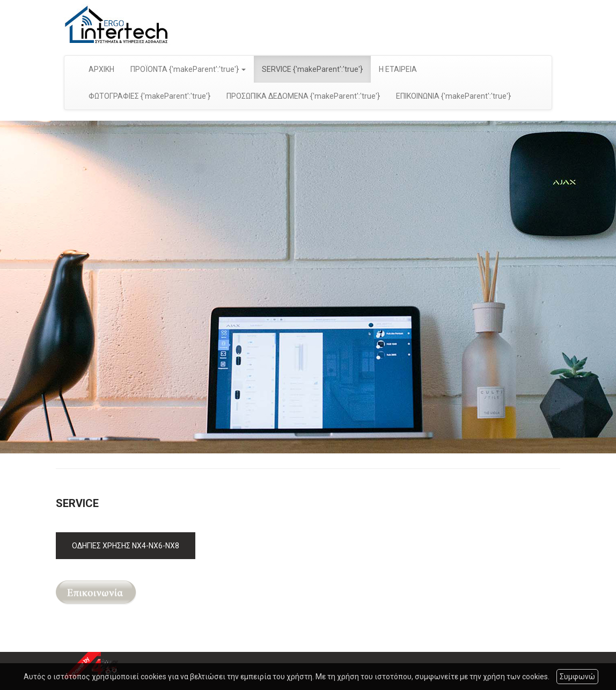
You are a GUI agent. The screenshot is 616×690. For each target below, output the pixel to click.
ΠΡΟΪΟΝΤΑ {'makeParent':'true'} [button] (188, 69)
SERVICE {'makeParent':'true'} (312, 69)
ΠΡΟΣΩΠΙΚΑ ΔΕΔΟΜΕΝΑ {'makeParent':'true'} (303, 96)
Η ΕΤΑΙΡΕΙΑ (398, 69)
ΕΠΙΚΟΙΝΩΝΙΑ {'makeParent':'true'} (453, 96)
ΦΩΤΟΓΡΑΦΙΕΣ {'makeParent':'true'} (149, 96)
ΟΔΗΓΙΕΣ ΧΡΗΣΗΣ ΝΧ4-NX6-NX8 (126, 546)
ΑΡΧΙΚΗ (101, 69)
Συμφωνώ (577, 677)
